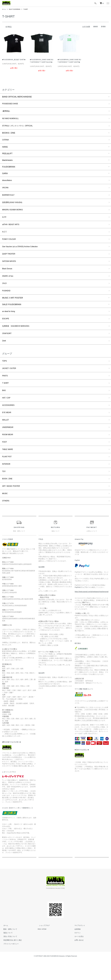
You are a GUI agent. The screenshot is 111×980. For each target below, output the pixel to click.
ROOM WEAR (8, 450)
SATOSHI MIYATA (10, 268)
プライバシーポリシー (10, 963)
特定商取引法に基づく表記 (11, 960)
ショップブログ (43, 945)
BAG (4, 403)
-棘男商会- (7, 112)
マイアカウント (79, 945)
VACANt (6, 190)
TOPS (5, 372)
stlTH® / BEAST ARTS (12, 229)
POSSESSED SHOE (11, 104)
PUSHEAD (7, 299)
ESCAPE (6, 328)
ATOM (44, 949)
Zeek (4, 352)
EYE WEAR (7, 427)
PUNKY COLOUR (10, 245)
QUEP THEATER (10, 261)
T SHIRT (6, 396)
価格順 (95, 27)
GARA (5, 175)
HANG (5, 149)
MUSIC (5, 512)
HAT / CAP (7, 411)
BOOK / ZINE (8, 497)
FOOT (5, 458)
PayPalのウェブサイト (82, 607)
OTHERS (6, 520)
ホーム (4, 9)
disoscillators (8, 183)
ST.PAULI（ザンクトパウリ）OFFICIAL (20, 127)
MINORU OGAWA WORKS (14, 214)
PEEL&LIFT (7, 156)
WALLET (6, 435)
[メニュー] (108, 3)
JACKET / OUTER (10, 380)
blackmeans (7, 162)
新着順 (103, 27)
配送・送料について (9, 949)
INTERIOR (7, 481)
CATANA (6, 142)
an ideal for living (9, 321)
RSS (39, 949)
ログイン (76, 952)
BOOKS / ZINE (9, 135)
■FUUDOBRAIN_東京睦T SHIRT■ (14, 60)
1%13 (5, 292)
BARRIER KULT (9, 198)
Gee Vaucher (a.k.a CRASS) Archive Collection (23, 253)
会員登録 (76, 949)
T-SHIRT (27, 9)
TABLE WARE (8, 466)
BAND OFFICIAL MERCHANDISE (17, 97)
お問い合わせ (78, 960)
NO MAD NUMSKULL (12, 119)
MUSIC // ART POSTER (13, 307)
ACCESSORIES (9, 419)
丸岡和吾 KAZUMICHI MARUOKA (18, 336)
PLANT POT (8, 474)
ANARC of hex (9, 284)
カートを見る (78, 956)
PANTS (5, 388)
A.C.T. (5, 237)
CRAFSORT (8, 344)
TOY (4, 489)
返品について (7, 952)
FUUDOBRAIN (9, 169)
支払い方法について (9, 956)
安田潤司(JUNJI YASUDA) (14, 206)
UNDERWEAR (9, 442)
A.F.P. (5, 222)
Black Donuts (8, 276)
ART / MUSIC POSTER (12, 505)
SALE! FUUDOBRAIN (15, 9)
